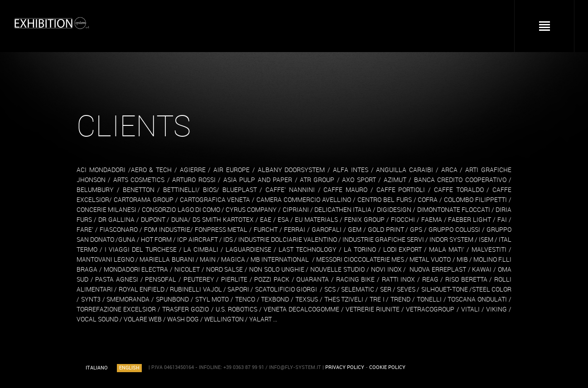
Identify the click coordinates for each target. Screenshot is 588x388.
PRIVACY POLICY (345, 368)
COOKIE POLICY (387, 368)
